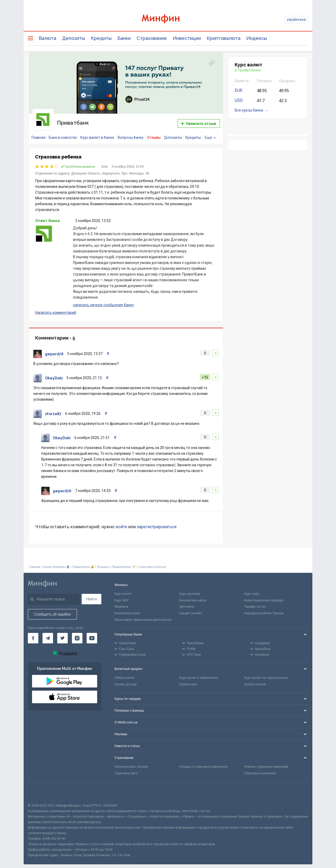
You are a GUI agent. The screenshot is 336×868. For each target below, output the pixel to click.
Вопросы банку (131, 133)
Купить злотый (255, 680)
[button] (212, 63)
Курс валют (123, 589)
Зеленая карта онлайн (131, 762)
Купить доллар (125, 680)
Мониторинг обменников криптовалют (143, 615)
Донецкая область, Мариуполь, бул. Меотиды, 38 (110, 169)
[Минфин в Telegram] (48, 633)
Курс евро (252, 589)
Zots (105, 162)
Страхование (152, 38)
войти (121, 522)
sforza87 (53, 409)
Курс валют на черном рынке (266, 673)
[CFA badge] (40, 788)
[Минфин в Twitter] (62, 633)
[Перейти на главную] (168, 20)
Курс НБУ (121, 596)
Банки (124, 38)
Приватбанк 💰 (83, 562)
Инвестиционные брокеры (264, 596)
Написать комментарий (56, 308)
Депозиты (73, 38)
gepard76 (54, 349)
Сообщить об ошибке (52, 610)
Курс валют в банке (97, 133)
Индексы (257, 38)
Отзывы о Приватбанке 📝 (117, 562)
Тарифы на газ (255, 602)
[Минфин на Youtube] (92, 633)
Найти (91, 594)
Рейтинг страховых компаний (266, 762)
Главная (38, 133)
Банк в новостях (63, 133)
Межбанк (121, 602)
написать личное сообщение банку (103, 300)
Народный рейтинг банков (264, 609)
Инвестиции (187, 38)
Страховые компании (260, 769)
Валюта (47, 38)
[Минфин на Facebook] (33, 633)
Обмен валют (125, 673)
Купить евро (188, 680)
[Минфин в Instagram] (77, 633)
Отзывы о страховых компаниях (203, 762)
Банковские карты (193, 596)
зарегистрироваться (157, 522)
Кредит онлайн (191, 609)
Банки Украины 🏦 (56, 562)
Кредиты (101, 38)
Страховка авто (126, 769)
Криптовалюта (224, 38)
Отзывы (154, 133)
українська (296, 19)
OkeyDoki (54, 373)
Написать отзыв (198, 121)
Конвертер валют (127, 609)
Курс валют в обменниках (199, 673)
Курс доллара (190, 589)
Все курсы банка (249, 110)
